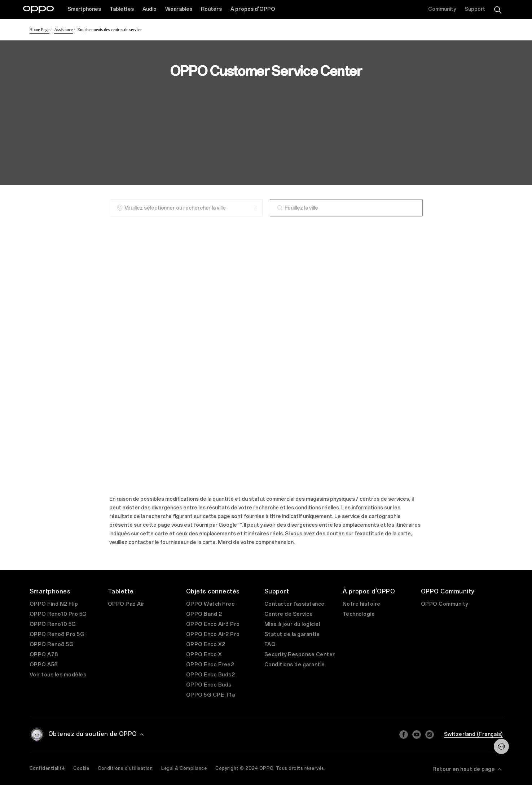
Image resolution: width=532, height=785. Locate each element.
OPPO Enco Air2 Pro (213, 634)
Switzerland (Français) (473, 734)
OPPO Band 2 (204, 614)
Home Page (40, 30)
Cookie (81, 768)
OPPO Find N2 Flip (54, 604)
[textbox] (346, 208)
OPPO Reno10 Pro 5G (58, 614)
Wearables (179, 9)
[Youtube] (417, 734)
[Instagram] (430, 734)
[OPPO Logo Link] (38, 9)
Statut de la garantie (292, 634)
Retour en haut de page (468, 769)
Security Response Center (300, 655)
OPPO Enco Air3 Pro (213, 624)
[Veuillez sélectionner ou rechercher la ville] (186, 208)
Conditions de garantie (295, 665)
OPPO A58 (44, 665)
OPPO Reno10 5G (53, 624)
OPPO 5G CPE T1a (211, 695)
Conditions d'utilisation (125, 768)
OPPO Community (445, 604)
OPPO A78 (44, 655)
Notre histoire (362, 604)
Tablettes (122, 9)
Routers (211, 9)
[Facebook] (404, 734)
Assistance (63, 30)
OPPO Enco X (204, 655)
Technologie (359, 614)
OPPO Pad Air (126, 604)
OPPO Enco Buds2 (211, 675)
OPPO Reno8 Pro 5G (57, 634)
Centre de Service (289, 614)
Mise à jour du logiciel (292, 624)
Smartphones (84, 9)
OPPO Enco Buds (209, 685)
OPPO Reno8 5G (52, 644)
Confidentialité (47, 768)
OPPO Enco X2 (206, 644)
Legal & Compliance (184, 768)
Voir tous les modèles (58, 675)
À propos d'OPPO (253, 9)
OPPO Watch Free (211, 604)
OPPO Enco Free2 (210, 665)
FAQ (270, 644)
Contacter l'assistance (294, 604)
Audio (150, 9)
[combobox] (346, 208)
